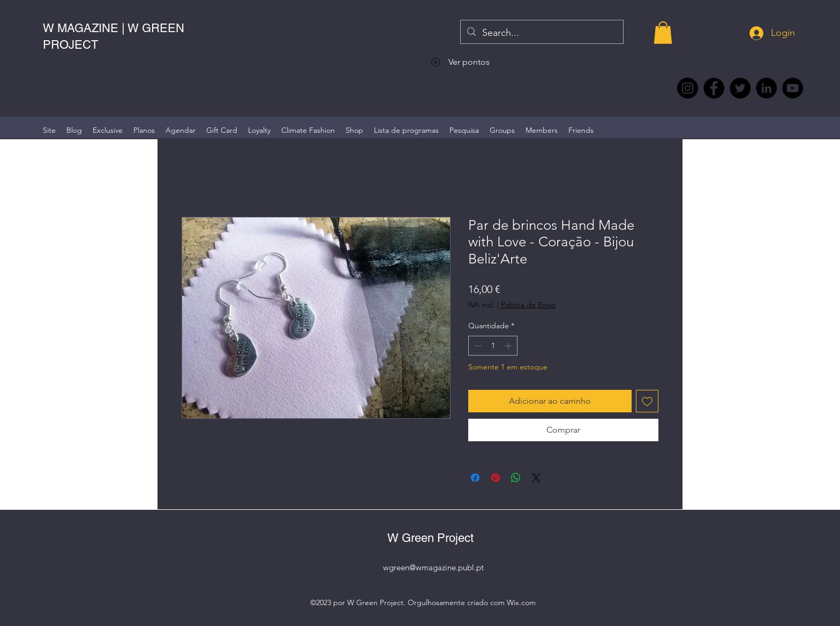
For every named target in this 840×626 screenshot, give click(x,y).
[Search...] (541, 33)
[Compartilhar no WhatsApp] (516, 478)
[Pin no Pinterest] (496, 478)
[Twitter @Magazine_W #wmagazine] (740, 88)
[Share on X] (536, 478)
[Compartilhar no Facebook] (475, 478)
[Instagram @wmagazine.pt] (688, 88)
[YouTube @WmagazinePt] (793, 88)
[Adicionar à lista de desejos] (647, 401)
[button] (663, 33)
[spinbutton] (493, 346)
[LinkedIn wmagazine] (766, 88)
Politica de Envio (528, 305)
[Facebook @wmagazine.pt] (714, 88)
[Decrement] (477, 346)
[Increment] (509, 346)
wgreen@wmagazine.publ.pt (433, 567)
